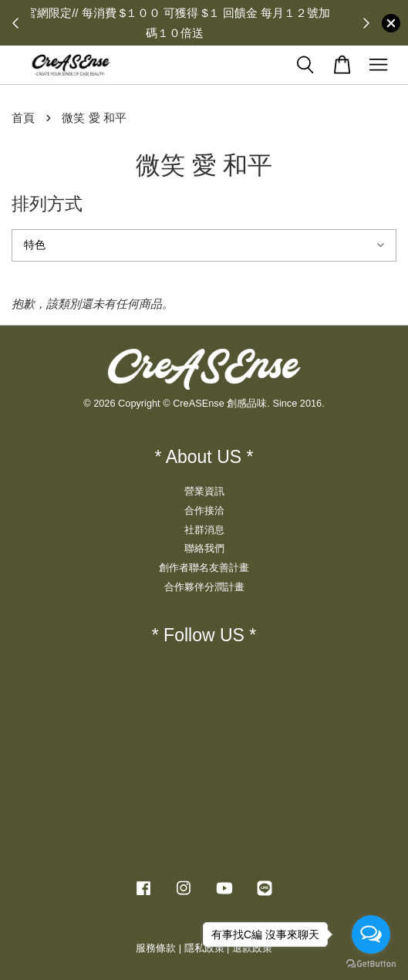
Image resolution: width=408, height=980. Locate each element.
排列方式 (47, 204)
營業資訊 (204, 491)
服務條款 (156, 948)
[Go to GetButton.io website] (371, 964)
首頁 (23, 118)
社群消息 (204, 530)
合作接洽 (204, 510)
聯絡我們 (204, 548)
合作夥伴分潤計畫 (204, 587)
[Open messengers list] (371, 934)
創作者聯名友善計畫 (204, 568)
